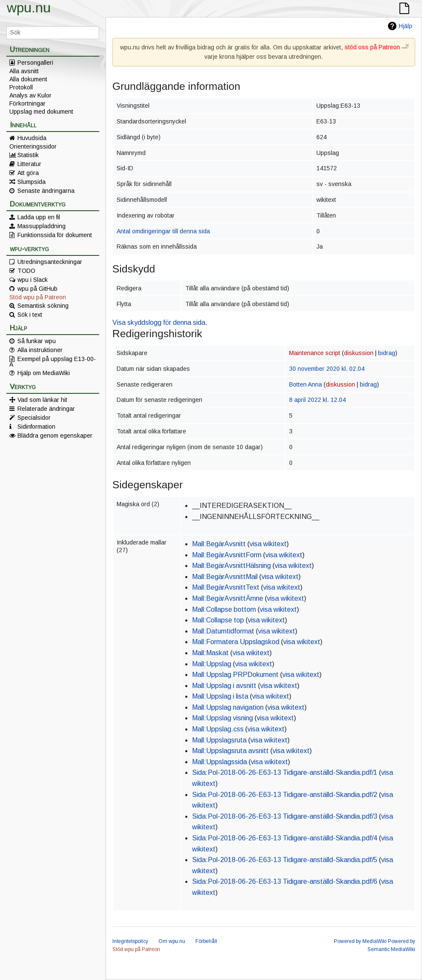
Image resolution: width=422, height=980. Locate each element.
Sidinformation (36, 427)
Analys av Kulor (30, 95)
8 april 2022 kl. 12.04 (317, 400)
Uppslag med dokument (41, 112)
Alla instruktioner (40, 350)
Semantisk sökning (43, 306)
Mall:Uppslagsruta (219, 740)
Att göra (28, 173)
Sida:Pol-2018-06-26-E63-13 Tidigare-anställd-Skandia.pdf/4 (285, 838)
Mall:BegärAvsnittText (226, 587)
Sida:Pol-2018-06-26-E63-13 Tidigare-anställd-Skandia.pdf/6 (285, 881)
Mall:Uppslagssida (220, 762)
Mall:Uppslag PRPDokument (235, 675)
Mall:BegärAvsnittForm (227, 555)
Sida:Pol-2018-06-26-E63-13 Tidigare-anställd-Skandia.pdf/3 (285, 816)
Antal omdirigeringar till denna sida (163, 231)
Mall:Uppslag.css (218, 729)
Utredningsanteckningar (50, 262)
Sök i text (30, 315)
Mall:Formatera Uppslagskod (236, 642)
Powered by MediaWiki (360, 941)
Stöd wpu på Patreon (38, 297)
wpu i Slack (33, 280)
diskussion (359, 353)
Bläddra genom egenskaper (55, 436)
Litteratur (29, 164)
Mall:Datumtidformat (223, 631)
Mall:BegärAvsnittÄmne (228, 598)
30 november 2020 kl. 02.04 (327, 369)
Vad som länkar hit (42, 400)
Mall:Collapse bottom (224, 609)
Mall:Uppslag (212, 664)
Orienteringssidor (33, 146)
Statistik (28, 155)
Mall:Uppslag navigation (228, 707)
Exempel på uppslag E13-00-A (53, 361)
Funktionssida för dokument (55, 235)
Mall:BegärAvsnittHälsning (231, 566)
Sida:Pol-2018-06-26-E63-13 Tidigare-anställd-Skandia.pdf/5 (285, 860)
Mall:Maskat (210, 653)
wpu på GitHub (37, 289)
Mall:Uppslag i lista (220, 696)
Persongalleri (35, 63)
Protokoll (21, 87)
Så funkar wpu (37, 341)
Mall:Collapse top (218, 620)
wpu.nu (29, 8)
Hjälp (405, 26)
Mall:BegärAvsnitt (219, 544)
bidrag (387, 353)
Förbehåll (206, 941)
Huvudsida (32, 138)
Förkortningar (27, 103)
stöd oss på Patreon (372, 47)
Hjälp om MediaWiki (44, 373)
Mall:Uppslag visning (222, 718)
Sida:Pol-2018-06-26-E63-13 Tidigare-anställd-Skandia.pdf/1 (285, 772)
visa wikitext (268, 544)
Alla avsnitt (24, 71)
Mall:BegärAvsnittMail (225, 577)
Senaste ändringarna (46, 191)
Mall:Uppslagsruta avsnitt (230, 751)
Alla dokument (28, 79)
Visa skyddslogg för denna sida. (160, 322)
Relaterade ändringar (46, 409)
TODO (26, 271)
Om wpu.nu (172, 941)
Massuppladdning (42, 226)
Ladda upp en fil (39, 217)
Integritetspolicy (130, 941)
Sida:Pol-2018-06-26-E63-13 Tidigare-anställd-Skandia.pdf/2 (285, 795)
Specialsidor (34, 418)
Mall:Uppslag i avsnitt (224, 686)
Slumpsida (32, 182)
